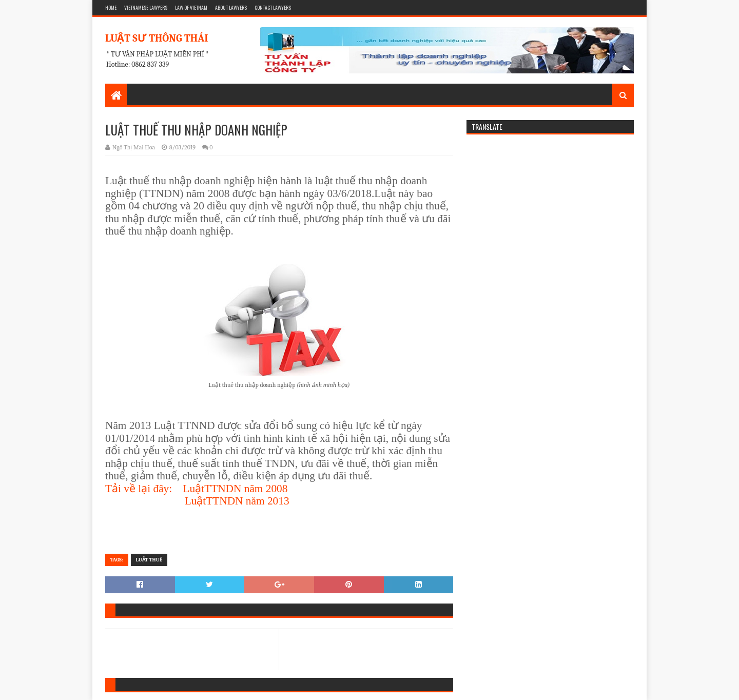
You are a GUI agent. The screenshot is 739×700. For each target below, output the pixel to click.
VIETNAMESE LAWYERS (146, 7)
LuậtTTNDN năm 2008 (236, 489)
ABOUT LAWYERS (231, 7)
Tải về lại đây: (139, 489)
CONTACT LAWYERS (273, 7)
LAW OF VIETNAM (191, 7)
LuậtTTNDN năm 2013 (237, 501)
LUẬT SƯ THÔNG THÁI (157, 38)
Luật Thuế (149, 560)
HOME (111, 7)
